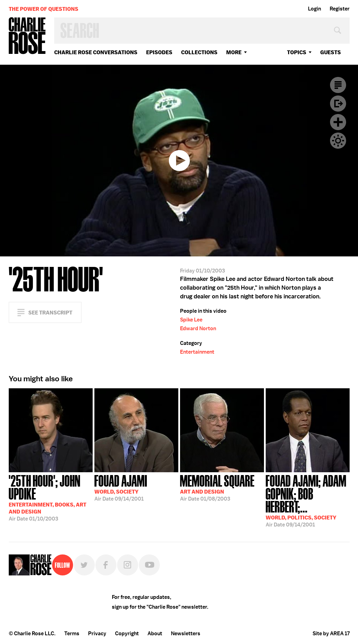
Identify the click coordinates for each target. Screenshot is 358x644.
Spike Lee (191, 320)
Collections (199, 52)
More (234, 52)
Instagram (128, 565)
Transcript (338, 85)
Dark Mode (338, 141)
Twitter (84, 565)
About (155, 634)
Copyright (127, 634)
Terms (72, 634)
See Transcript (50, 313)
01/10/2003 (51, 497)
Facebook (106, 565)
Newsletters (186, 634)
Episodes (159, 52)
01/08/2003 (217, 487)
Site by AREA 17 (331, 634)
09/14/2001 (121, 487)
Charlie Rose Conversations (96, 52)
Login (314, 9)
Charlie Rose (27, 36)
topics (297, 52)
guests (331, 52)
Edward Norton (198, 328)
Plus (338, 122)
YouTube (149, 565)
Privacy (97, 634)
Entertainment (197, 352)
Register (340, 9)
